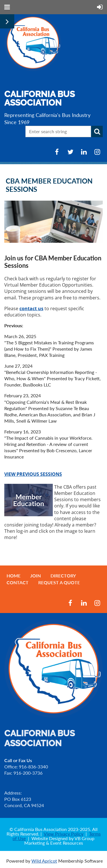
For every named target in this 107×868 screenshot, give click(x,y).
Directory (63, 576)
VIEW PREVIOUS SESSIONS (33, 474)
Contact (18, 582)
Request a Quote (59, 582)
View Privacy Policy (63, 834)
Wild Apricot (44, 861)
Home (14, 576)
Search (97, 131)
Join (36, 576)
